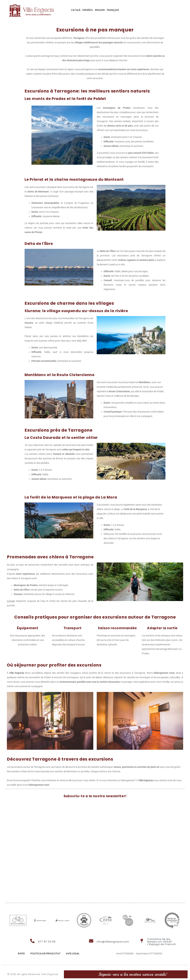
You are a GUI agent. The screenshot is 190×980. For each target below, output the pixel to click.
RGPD (21, 954)
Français (113, 10)
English (100, 10)
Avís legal (73, 954)
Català (76, 10)
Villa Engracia (17, 673)
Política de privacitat (45, 954)
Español (88, 10)
